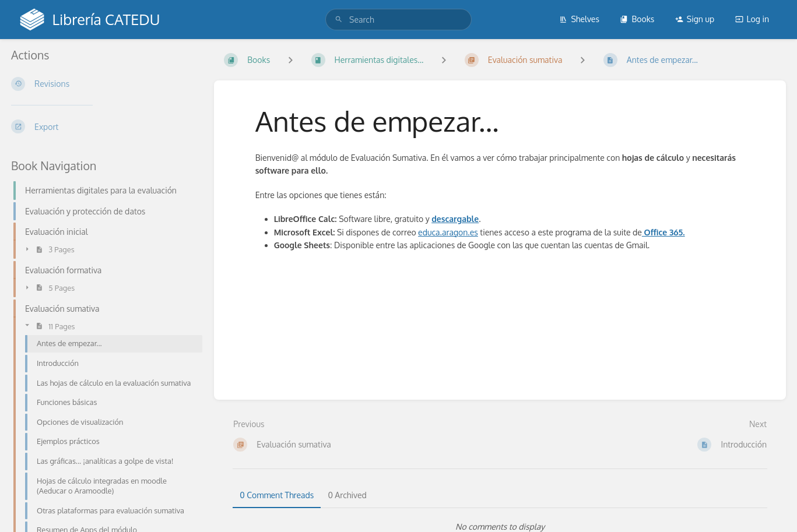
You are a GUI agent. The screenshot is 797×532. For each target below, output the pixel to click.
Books (637, 19)
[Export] (103, 126)
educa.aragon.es (448, 232)
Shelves (579, 19)
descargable (455, 219)
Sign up (695, 19)
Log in (752, 19)
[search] (399, 20)
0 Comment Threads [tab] (277, 495)
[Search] (339, 20)
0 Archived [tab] (347, 495)
